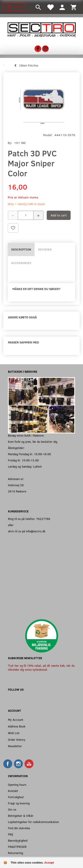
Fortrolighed (16, 797)
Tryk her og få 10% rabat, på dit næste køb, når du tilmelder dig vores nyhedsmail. (41, 667)
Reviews (45, 249)
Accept (49, 863)
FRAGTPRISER (17, 847)
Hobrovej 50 (16, 485)
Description (21, 249)
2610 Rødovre (17, 491)
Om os (12, 809)
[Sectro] (41, 29)
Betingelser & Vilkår (21, 816)
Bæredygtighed (18, 840)
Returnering (15, 853)
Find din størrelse (19, 828)
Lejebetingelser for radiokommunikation (33, 822)
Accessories (21, 263)
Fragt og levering (19, 803)
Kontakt (13, 791)
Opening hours (17, 785)
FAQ (11, 834)
